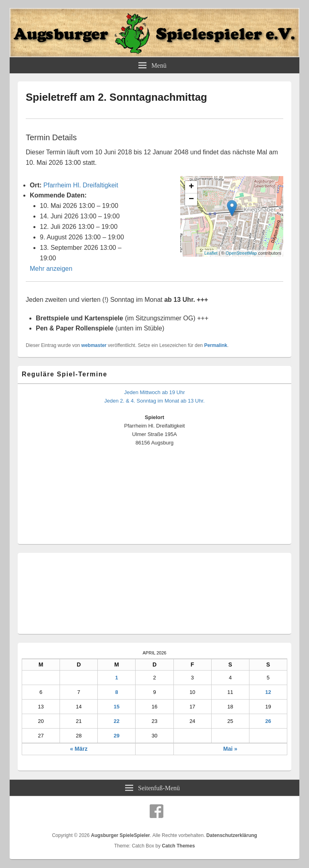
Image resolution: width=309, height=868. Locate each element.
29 (117, 736)
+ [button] (191, 187)
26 (268, 721)
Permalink (215, 345)
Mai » (230, 749)
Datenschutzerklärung (232, 835)
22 (117, 721)
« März (79, 749)
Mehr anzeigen (51, 269)
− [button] (191, 199)
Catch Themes (178, 846)
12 (268, 692)
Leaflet (211, 253)
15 (117, 707)
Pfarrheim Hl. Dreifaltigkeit (81, 185)
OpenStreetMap (241, 253)
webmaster (94, 345)
